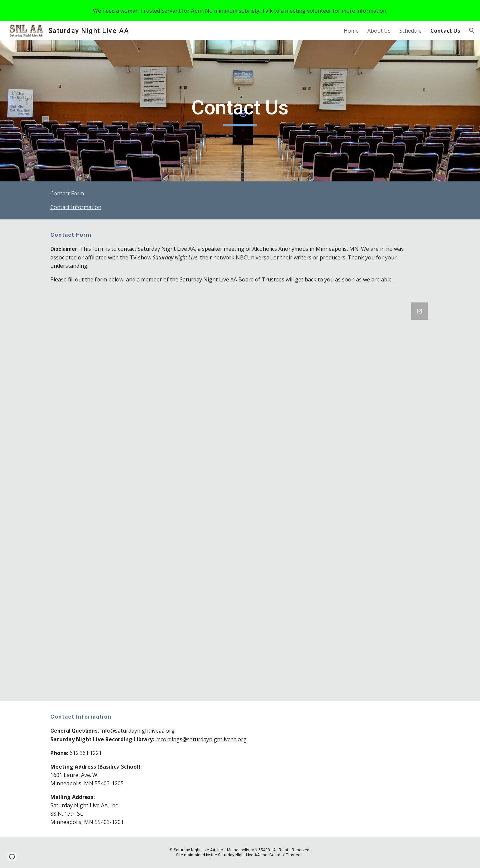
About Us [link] (379, 31)
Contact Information (76, 207)
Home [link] (351, 31)
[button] (472, 31)
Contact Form (67, 193)
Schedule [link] (410, 31)
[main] (240, 111)
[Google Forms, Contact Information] (240, 498)
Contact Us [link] (445, 31)
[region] (240, 11)
